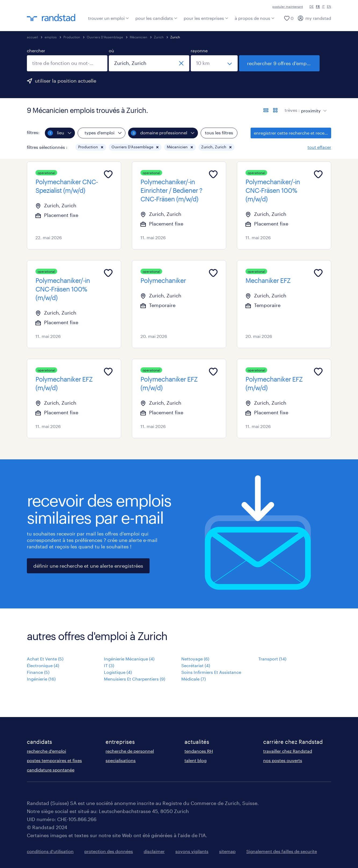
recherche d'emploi (46, 751)
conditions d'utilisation (50, 851)
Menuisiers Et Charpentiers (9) (135, 679)
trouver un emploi (109, 18)
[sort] (313, 107)
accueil (32, 37)
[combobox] (67, 63)
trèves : (292, 110)
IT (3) (109, 665)
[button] (102, 147)
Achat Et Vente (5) (45, 659)
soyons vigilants (192, 851)
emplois (51, 37)
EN (329, 6)
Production (72, 37)
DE (312, 6)
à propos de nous (255, 18)
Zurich (159, 37)
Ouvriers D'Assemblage (105, 37)
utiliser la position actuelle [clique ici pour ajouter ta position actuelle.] (66, 81)
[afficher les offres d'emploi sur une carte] (275, 110)
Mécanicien (138, 37)
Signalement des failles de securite (282, 851)
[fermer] (181, 63)
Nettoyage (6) (195, 659)
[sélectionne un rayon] (214, 63)
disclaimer (154, 851)
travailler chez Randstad (288, 751)
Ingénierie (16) (41, 679)
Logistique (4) (118, 672)
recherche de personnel (130, 751)
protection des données (109, 851)
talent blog (196, 760)
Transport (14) (272, 659)
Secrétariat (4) (196, 665)
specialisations (121, 760)
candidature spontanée (51, 770)
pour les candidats (156, 18)
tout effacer (319, 147)
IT (323, 6)
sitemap (227, 851)
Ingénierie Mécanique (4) (129, 659)
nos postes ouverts (283, 760)
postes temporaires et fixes (54, 760)
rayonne (199, 51)
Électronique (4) (43, 665)
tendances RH (199, 751)
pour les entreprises (206, 18)
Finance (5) (38, 672)
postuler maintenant (288, 6)
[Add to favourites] (108, 174)
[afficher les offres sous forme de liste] (266, 110)
